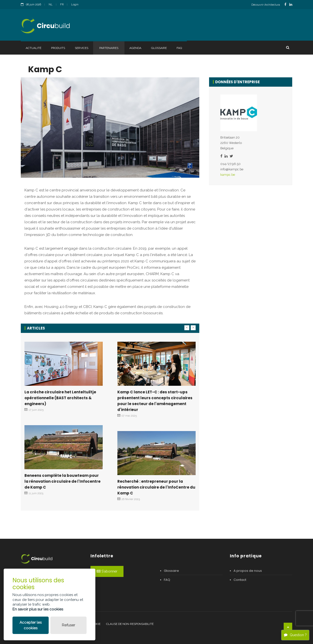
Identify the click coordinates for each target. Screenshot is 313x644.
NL (51, 5)
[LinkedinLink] (291, 5)
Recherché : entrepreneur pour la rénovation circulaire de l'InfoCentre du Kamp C (156, 487)
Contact (240, 580)
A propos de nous (248, 571)
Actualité (34, 48)
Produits (58, 48)
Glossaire (159, 48)
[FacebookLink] (285, 5)
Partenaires (109, 48)
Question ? (295, 635)
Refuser (68, 625)
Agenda (135, 48)
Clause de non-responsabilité (130, 624)
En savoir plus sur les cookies (38, 609)
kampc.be (228, 175)
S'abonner (107, 571)
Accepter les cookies (31, 625)
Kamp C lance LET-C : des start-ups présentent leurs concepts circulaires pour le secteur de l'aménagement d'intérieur (155, 401)
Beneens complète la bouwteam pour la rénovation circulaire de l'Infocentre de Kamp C (62, 481)
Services (82, 48)
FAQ (179, 48)
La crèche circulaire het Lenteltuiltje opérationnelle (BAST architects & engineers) (60, 398)
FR (62, 5)
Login (75, 5)
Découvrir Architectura (266, 5)
